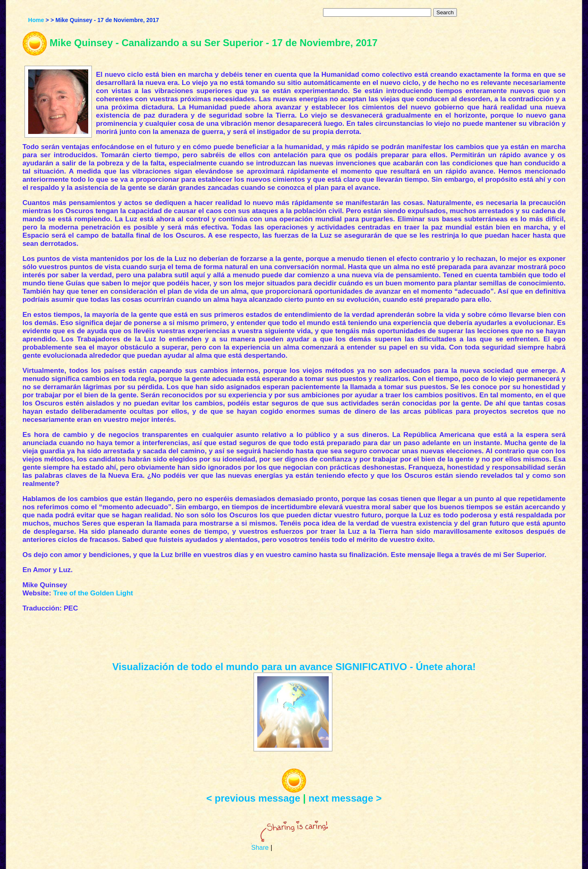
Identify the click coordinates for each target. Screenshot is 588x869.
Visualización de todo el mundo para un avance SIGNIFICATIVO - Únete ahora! (294, 667)
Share (260, 848)
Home (36, 20)
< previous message (253, 798)
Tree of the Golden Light (93, 593)
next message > (345, 798)
